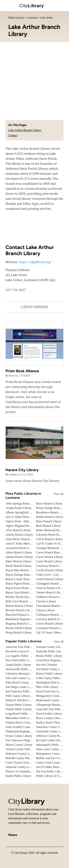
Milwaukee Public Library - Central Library (31, 718)
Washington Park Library (51, 682)
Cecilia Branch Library (50, 570)
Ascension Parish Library (21, 548)
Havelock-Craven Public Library (25, 651)
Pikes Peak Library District (52, 687)
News (13, 835)
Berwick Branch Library (20, 610)
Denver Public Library (49, 674)
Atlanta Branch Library (19, 557)
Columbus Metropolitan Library (24, 674)
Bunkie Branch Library (50, 517)
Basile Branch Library (19, 566)
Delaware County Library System (25, 754)
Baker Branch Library (18, 561)
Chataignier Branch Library (52, 584)
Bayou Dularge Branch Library (24, 575)
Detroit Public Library (49, 714)
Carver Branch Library (49, 557)
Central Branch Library (50, 579)
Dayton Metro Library (19, 705)
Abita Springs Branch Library (23, 503)
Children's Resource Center (52, 597)
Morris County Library (19, 745)
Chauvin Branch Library (50, 588)
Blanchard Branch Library (21, 615)
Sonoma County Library (50, 647)
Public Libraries (17, 18)
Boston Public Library (49, 656)
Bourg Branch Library (19, 632)
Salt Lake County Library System (25, 678)
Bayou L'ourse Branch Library (23, 579)
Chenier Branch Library (50, 592)
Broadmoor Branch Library (52, 512)
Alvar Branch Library (18, 530)
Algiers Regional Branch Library (25, 526)
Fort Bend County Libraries (52, 669)
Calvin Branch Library (49, 539)
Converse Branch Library (51, 619)
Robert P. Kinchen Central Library (26, 700)
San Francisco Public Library (23, 691)
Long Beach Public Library (22, 714)
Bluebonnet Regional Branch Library (27, 619)
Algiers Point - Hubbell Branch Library (29, 521)
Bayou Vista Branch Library (22, 592)
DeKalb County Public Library (24, 758)
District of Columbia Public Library (27, 771)
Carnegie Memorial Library (52, 548)
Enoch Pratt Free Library (51, 691)
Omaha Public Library (19, 709)
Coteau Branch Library (50, 624)
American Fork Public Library (23, 647)
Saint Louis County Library (52, 749)
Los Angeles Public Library (22, 656)
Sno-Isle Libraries (47, 665)
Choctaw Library (46, 601)
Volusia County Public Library (24, 749)
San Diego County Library (21, 687)
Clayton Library (46, 610)
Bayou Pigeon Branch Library (23, 584)
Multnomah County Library (52, 700)
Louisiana (33, 18)
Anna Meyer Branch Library (22, 539)
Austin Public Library (18, 665)
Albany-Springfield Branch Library (26, 512)
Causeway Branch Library (52, 566)
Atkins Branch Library (19, 552)
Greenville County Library (52, 731)
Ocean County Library (19, 736)
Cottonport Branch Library (52, 628)
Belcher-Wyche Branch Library (24, 597)
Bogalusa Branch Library (20, 624)
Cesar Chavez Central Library (23, 762)
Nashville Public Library (51, 651)
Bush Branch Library (48, 526)
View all (55, 494)
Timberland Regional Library (23, 731)
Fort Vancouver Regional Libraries (26, 740)
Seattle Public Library (18, 776)
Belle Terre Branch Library (21, 601)
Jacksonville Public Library (22, 669)
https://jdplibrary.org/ (35, 262)
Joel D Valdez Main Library (52, 767)
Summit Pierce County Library (24, 722)
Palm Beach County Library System (27, 682)
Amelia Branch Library (19, 535)
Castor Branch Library (49, 561)
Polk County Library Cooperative (25, 696)
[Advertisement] (34, 79)
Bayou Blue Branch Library (22, 570)
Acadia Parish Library (18, 508)
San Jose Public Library (50, 771)
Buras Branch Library (49, 521)
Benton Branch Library (19, 606)
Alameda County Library (20, 767)
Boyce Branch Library (49, 503)
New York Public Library (20, 660)
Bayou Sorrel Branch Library (23, 588)
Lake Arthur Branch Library (25, 130)
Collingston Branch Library (52, 615)
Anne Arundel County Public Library (27, 727)
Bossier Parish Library (19, 628)
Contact (13, 135)
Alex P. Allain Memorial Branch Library (29, 517)
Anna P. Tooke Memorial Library (25, 543)
